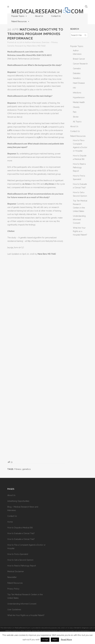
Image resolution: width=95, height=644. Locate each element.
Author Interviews (33, 42)
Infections (77, 93)
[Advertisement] (36, 358)
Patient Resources (20, 21)
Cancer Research (80, 64)
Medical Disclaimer (16, 571)
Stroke (76, 117)
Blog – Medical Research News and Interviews (23, 509)
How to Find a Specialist (18, 554)
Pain (75, 112)
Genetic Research (15, 46)
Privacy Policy (13, 589)
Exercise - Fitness (50, 42)
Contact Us (56, 16)
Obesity (76, 107)
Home (10, 522)
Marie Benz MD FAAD (36, 46)
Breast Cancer (79, 59)
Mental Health (79, 102)
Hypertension (79, 97)
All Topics (77, 122)
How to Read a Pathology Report (79, 167)
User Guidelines (14, 610)
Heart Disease (79, 83)
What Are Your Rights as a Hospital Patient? (80, 231)
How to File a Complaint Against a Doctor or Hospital (26, 547)
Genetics (77, 78)
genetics (27, 469)
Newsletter (12, 577)
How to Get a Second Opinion (20, 560)
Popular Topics (19, 16)
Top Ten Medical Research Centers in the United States (25, 596)
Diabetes (77, 73)
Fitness (18, 469)
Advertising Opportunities (18, 501)
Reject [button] (55, 640)
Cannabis (77, 69)
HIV (74, 88)
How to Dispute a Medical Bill (20, 528)
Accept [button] (45, 640)
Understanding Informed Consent (79, 219)
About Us (39, 16)
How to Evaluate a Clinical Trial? (21, 533)
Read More (66, 640)
